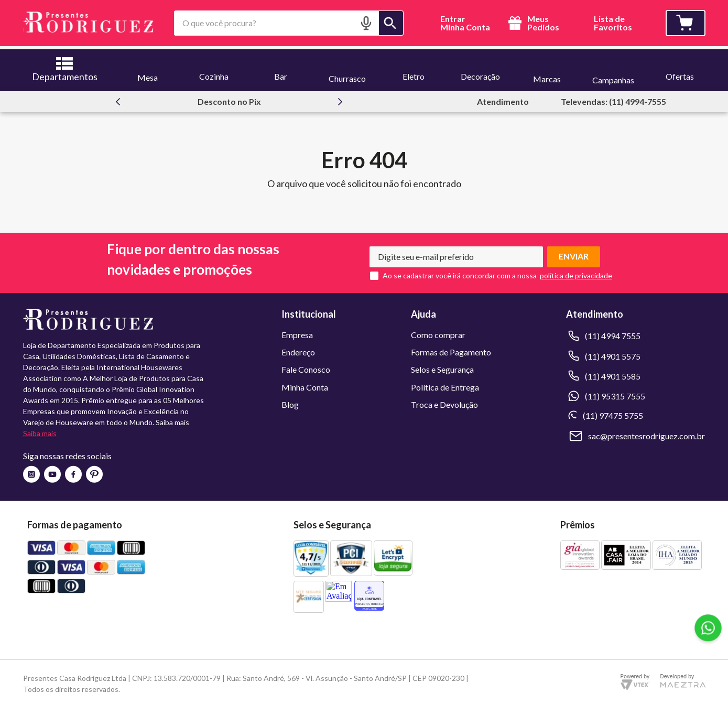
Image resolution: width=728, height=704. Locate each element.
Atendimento (503, 98)
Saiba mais (40, 431)
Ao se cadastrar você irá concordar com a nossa (460, 273)
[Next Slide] (340, 99)
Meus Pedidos (532, 23)
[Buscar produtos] (391, 23)
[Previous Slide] (118, 99)
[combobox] (289, 23)
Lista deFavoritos (613, 23)
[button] (366, 23)
